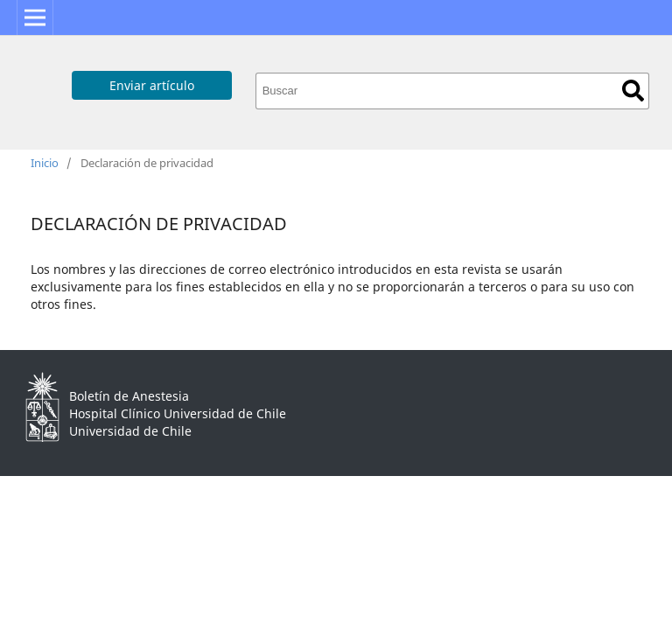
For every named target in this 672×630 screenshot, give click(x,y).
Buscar (633, 91)
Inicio (45, 163)
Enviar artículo (152, 85)
